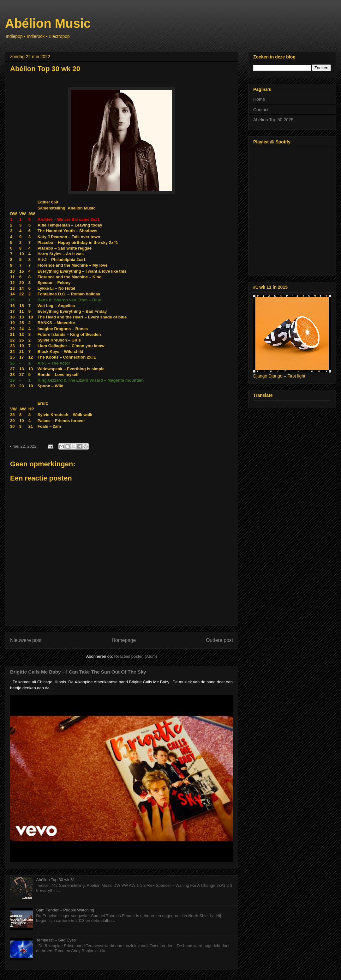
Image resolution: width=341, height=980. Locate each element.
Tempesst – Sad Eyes (56, 940)
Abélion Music (48, 23)
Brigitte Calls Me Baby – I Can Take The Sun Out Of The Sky (78, 672)
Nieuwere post (26, 640)
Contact (261, 110)
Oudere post (219, 640)
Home (259, 99)
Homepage (124, 640)
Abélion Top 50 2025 (273, 120)
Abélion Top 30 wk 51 (55, 880)
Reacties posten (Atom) (136, 656)
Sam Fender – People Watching (65, 910)
